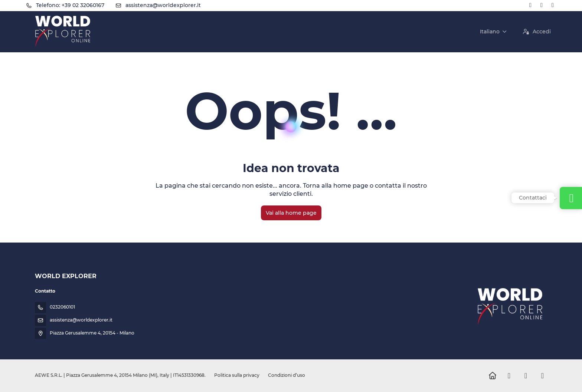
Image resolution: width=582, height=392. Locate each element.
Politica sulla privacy (237, 375)
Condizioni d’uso (286, 375)
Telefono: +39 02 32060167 (70, 5)
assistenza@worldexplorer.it (163, 5)
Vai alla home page (291, 213)
